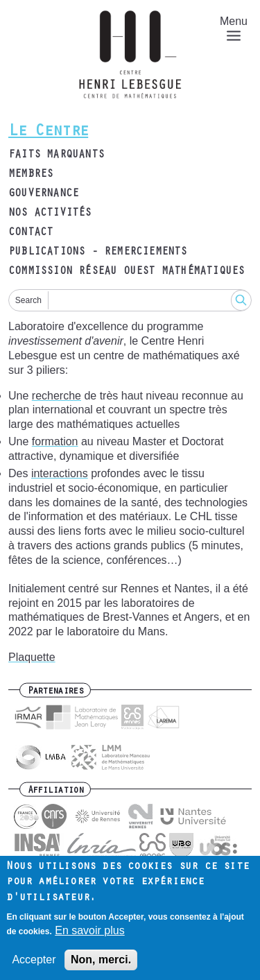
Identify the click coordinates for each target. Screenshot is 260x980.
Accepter (34, 968)
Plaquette (32, 657)
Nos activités (50, 214)
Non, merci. (101, 968)
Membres (31, 175)
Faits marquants (56, 155)
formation (55, 441)
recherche (57, 396)
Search (28, 300)
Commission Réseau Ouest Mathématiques (126, 272)
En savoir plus (90, 939)
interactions (60, 473)
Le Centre (48, 132)
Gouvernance (43, 194)
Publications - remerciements (98, 252)
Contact (31, 233)
